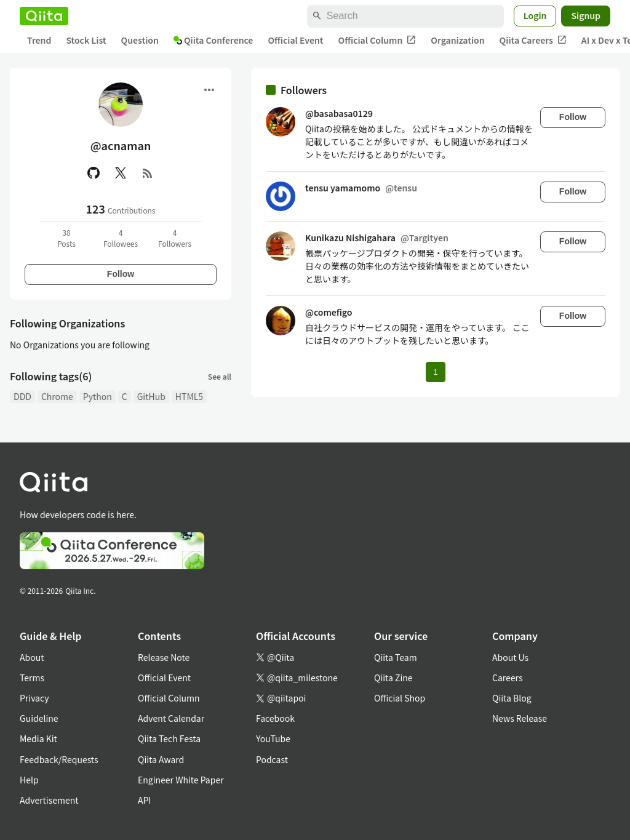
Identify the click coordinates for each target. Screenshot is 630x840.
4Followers (175, 238)
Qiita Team (396, 657)
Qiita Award (161, 759)
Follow (121, 274)
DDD (22, 396)
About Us (510, 657)
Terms (32, 678)
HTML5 (189, 396)
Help (29, 780)
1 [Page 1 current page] (435, 372)
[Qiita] (44, 16)
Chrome (57, 396)
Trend (39, 40)
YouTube (273, 738)
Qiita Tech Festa (169, 738)
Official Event (295, 40)
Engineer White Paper (181, 780)
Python (98, 396)
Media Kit (38, 738)
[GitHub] (94, 173)
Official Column (377, 40)
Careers (507, 678)
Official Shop (400, 698)
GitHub (151, 396)
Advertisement (49, 800)
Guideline (39, 718)
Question (140, 40)
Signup (586, 15)
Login (535, 15)
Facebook (275, 718)
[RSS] (148, 173)
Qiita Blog (512, 698)
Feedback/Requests (59, 759)
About (32, 657)
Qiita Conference (213, 40)
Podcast (272, 759)
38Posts (66, 238)
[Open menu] (209, 90)
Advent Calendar (171, 718)
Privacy (34, 698)
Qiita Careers (533, 40)
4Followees (121, 238)
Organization (457, 40)
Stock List (86, 40)
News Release (520, 718)
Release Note (164, 657)
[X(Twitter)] (121, 173)
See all (220, 376)
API (144, 800)
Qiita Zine (393, 678)
